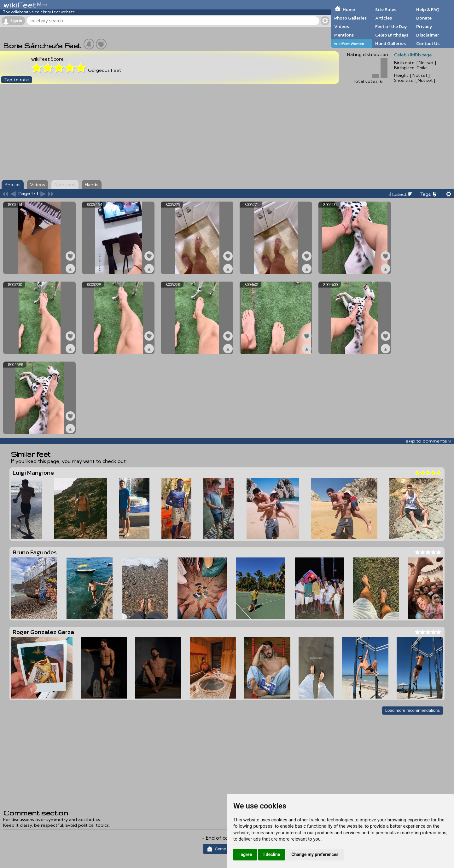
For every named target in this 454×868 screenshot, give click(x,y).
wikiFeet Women (349, 44)
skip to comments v (428, 441)
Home (349, 9)
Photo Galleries (350, 18)
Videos (342, 26)
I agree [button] (245, 854)
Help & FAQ (428, 9)
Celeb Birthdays (392, 35)
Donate (424, 18)
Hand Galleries (390, 43)
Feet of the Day (391, 26)
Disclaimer (428, 35)
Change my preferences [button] (315, 854)
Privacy (424, 26)
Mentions (344, 35)
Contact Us (428, 43)
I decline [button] (272, 854)
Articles (384, 18)
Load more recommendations (413, 710)
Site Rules (386, 9)
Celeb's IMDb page (413, 55)
